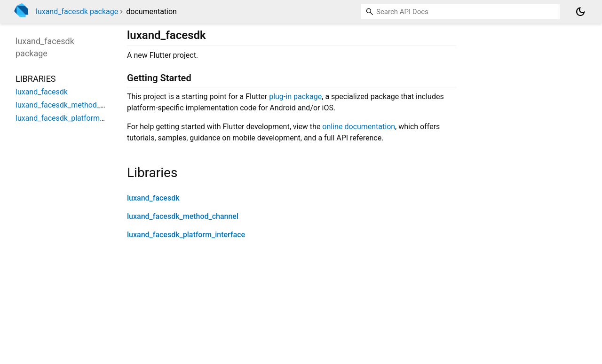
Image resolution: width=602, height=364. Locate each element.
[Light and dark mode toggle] (580, 12)
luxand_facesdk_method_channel (183, 216)
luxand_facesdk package (77, 12)
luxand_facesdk (153, 198)
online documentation (359, 127)
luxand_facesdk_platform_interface (186, 235)
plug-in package (295, 97)
